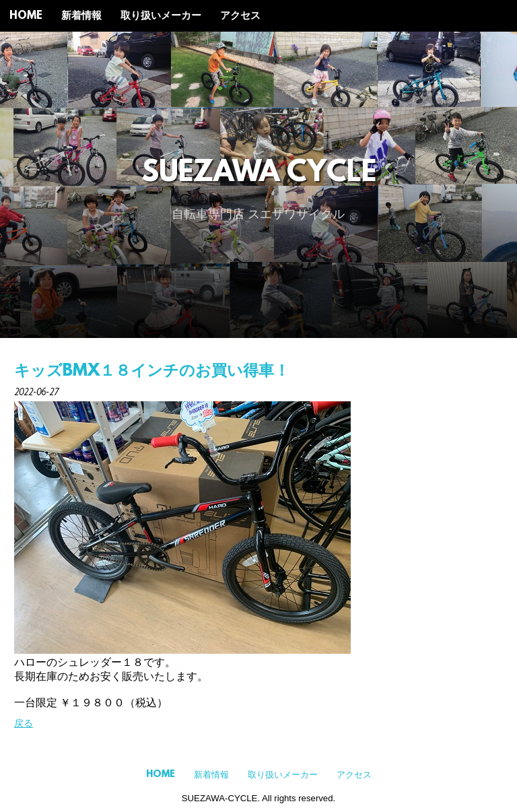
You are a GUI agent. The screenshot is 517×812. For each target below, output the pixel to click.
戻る (24, 723)
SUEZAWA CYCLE (259, 174)
